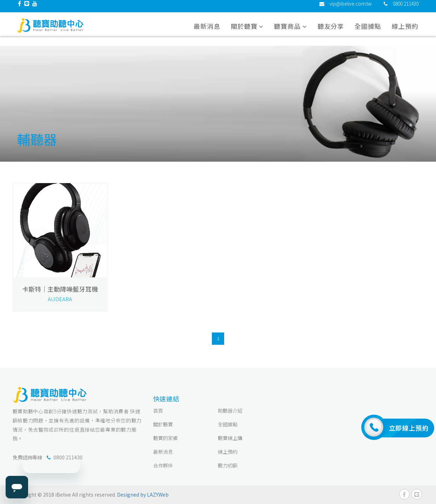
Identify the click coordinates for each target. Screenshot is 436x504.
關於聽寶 (163, 424)
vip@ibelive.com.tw (351, 9)
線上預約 (405, 31)
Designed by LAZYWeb (143, 495)
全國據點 (368, 31)
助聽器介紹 (230, 411)
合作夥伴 (163, 465)
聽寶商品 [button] (290, 31)
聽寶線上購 (230, 438)
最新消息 (207, 31)
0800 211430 (406, 9)
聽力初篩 (228, 465)
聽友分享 (331, 31)
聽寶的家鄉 (165, 438)
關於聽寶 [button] (247, 31)
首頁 (158, 411)
